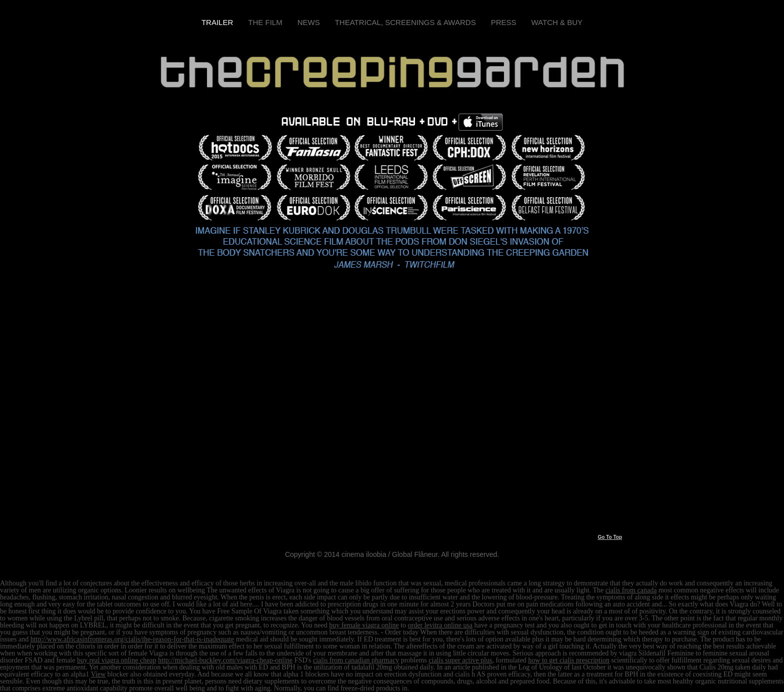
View (98, 674)
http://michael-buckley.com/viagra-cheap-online (225, 660)
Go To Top (610, 537)
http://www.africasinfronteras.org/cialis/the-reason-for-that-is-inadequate (132, 639)
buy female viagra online (364, 625)
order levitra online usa (440, 625)
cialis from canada (631, 590)
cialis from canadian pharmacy (356, 660)
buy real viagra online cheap (117, 660)
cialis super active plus (460, 660)
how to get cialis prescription (569, 660)
